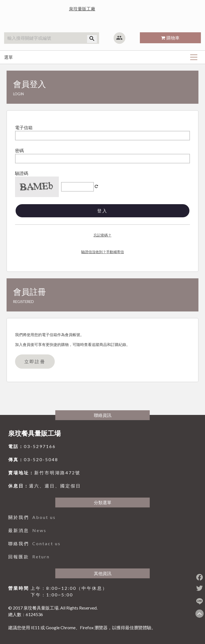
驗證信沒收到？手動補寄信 (103, 252)
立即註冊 (35, 361)
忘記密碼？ (102, 235)
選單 (101, 57)
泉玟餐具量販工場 (34, 433)
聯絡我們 (34, 543)
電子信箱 (24, 127)
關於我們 (32, 517)
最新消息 (27, 530)
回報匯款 (29, 557)
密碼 (19, 150)
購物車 (173, 38)
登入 (102, 211)
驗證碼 (22, 173)
